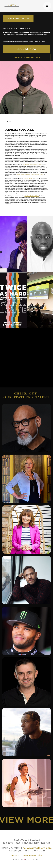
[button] (47, 6)
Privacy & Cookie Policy (32, 855)
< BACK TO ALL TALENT (18, 18)
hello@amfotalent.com (37, 848)
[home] (22, 6)
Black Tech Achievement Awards (32, 165)
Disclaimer (15, 855)
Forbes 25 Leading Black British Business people (30, 174)
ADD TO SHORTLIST (27, 57)
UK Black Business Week (32, 196)
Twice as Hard (28, 179)
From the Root (34, 860)
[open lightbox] (13, 244)
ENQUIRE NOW (27, 49)
